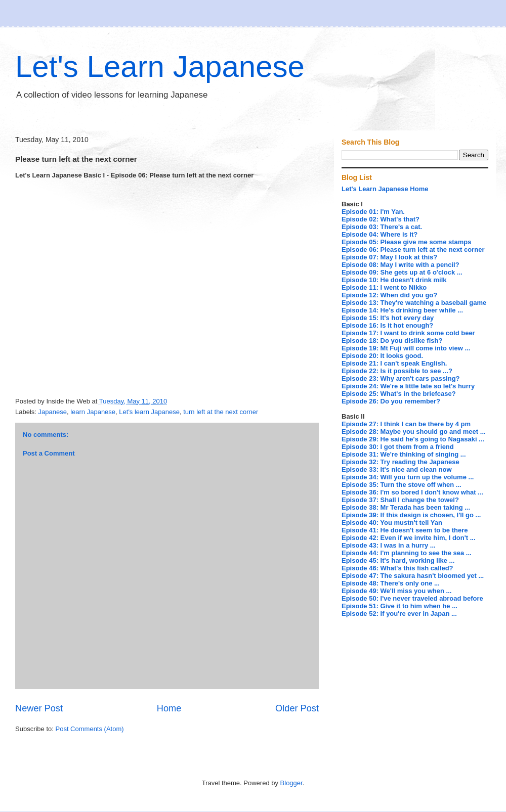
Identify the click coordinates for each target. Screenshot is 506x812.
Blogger (291, 783)
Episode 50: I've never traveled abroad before (412, 598)
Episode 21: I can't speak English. (394, 363)
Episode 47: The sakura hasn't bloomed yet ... (413, 576)
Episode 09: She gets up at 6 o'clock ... (402, 272)
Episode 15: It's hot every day (388, 318)
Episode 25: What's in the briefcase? (399, 394)
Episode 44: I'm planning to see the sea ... (407, 553)
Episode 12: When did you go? (389, 295)
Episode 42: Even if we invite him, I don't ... (409, 538)
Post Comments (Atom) (90, 729)
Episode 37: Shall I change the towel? (400, 500)
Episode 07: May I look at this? (389, 257)
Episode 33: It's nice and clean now (397, 469)
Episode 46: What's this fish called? (397, 568)
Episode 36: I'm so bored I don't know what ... (412, 492)
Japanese (53, 412)
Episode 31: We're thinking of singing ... (404, 454)
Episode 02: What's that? (381, 219)
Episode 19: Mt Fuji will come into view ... (406, 348)
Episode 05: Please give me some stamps (407, 242)
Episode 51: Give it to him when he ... (399, 606)
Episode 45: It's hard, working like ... (398, 560)
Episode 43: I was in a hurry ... (389, 545)
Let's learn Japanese (149, 412)
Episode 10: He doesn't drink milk (394, 280)
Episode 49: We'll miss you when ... (396, 591)
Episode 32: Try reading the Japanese (400, 462)
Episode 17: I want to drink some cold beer (408, 333)
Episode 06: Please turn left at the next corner (413, 250)
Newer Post (39, 708)
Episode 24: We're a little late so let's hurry (408, 386)
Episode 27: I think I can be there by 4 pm (406, 424)
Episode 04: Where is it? (379, 234)
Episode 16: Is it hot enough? (387, 325)
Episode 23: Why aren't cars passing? (401, 378)
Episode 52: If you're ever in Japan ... (399, 614)
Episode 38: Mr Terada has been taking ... (406, 507)
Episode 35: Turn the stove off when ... (402, 485)
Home (169, 708)
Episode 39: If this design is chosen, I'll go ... (411, 515)
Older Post (297, 708)
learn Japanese (93, 412)
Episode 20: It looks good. (382, 356)
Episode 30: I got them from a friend (398, 447)
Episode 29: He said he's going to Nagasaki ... (413, 439)
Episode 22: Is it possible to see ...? (397, 371)
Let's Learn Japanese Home (385, 189)
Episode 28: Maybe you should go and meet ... (414, 432)
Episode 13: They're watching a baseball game (414, 303)
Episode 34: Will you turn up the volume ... (408, 477)
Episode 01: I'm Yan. (373, 212)
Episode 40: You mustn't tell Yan (392, 523)
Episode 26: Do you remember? (391, 401)
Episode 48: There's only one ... (391, 583)
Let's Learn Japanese (160, 66)
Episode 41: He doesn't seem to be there (405, 530)
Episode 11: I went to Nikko (384, 287)
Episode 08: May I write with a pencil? (400, 265)
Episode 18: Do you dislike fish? (392, 341)
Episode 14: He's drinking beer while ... (402, 310)
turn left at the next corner (221, 412)
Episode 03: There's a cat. (382, 227)
